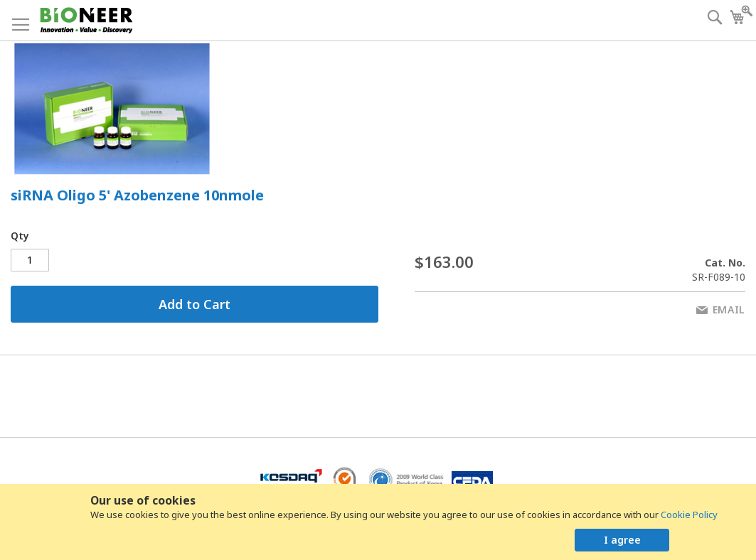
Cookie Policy (689, 515)
